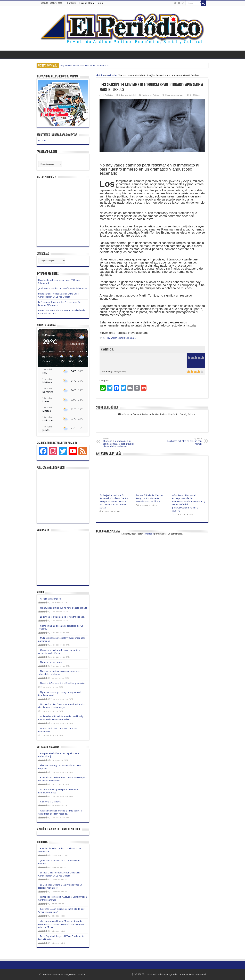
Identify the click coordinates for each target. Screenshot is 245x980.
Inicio (100, 3)
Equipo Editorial (87, 3)
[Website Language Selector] (50, 164)
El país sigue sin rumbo (51, 662)
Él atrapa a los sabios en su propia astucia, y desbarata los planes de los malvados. (120, 443)
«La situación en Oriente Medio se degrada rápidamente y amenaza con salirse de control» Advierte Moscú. (61, 924)
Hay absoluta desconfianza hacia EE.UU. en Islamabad (85, 65)
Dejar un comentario (174, 95)
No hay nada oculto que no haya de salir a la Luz (63, 608)
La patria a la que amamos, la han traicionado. (63, 617)
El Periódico (108, 95)
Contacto (72, 3)
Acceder (42, 140)
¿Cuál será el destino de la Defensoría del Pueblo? (63, 288)
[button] (48, 357)
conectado (149, 534)
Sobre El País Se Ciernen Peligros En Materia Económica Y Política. (150, 498)
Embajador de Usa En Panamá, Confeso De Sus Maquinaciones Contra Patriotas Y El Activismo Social (114, 501)
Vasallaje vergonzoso (51, 599)
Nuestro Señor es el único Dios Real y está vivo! (63, 683)
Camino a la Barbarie (50, 802)
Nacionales (112, 75)
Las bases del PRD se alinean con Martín (184, 441)
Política (156, 95)
